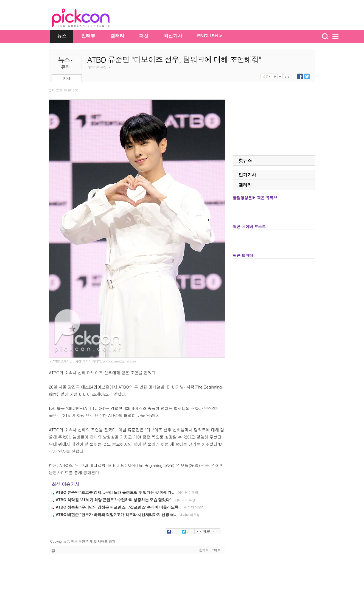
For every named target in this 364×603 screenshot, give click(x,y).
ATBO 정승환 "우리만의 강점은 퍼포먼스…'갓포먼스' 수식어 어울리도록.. (119, 507)
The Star (89, 19)
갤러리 (117, 36)
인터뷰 (88, 36)
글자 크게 (275, 76)
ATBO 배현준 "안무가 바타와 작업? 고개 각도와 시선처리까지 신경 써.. (116, 515)
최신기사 (173, 36)
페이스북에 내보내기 (300, 76)
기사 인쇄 (287, 76)
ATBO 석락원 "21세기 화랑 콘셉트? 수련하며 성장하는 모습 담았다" (114, 500)
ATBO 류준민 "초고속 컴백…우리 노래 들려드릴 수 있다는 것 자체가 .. (115, 492)
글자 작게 (280, 76)
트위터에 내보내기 (307, 76)
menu (338, 37)
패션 (144, 36)
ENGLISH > (209, 36)
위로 (216, 550)
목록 (204, 550)
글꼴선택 (266, 76)
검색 (325, 37)
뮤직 (65, 67)
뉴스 (62, 36)
